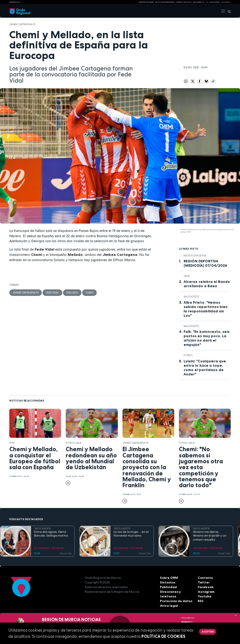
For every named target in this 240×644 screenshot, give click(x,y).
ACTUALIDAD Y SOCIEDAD (49, 548)
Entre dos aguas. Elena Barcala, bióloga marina (51, 534)
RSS (201, 601)
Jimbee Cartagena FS (22, 24)
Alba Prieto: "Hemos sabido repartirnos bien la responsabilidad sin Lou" (206, 309)
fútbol (188, 355)
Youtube (205, 596)
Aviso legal (169, 606)
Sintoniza (168, 582)
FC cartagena (213, 2)
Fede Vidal (52, 293)
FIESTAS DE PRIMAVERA (165, 2)
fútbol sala (73, 443)
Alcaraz (226, 2)
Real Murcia (199, 2)
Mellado (72, 293)
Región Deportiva (195, 256)
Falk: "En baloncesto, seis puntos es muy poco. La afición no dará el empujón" (207, 338)
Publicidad (168, 587)
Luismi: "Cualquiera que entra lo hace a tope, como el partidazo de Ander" (205, 368)
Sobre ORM (169, 578)
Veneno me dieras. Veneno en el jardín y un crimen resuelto (210, 536)
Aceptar (208, 632)
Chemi (89, 293)
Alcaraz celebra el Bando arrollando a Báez (207, 284)
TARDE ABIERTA (42, 528)
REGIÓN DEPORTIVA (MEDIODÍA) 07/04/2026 (205, 263)
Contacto (205, 578)
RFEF (12, 443)
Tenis (187, 276)
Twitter (204, 582)
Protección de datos (176, 601)
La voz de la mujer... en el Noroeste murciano (131, 534)
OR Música (187, 622)
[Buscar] (228, 11)
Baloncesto (191, 297)
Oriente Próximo (146, 2)
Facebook (206, 587)
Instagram (206, 592)
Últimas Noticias (184, 2)
